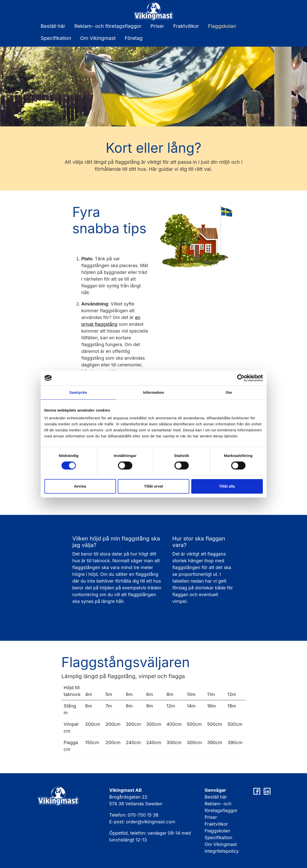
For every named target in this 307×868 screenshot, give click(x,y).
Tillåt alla (227, 486)
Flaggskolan (222, 26)
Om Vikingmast (98, 38)
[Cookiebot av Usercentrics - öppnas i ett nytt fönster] (241, 378)
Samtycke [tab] (78, 392)
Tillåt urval (154, 486)
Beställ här (53, 26)
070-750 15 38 (143, 815)
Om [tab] (229, 392)
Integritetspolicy (222, 851)
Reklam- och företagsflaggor (108, 26)
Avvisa (80, 486)
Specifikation (56, 38)
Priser (157, 26)
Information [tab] (154, 392)
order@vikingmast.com (151, 822)
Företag (134, 38)
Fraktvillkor (186, 26)
